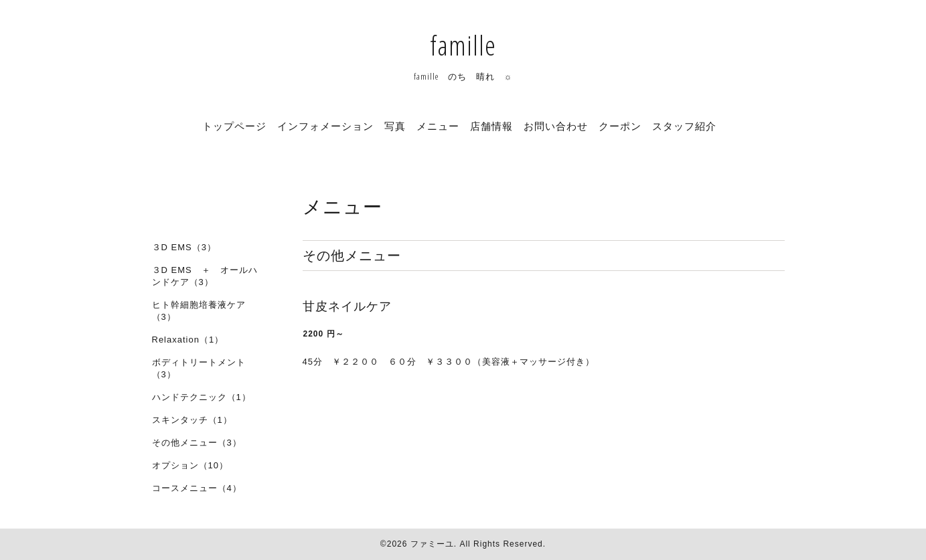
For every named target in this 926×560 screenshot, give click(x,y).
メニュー (438, 126)
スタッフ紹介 (684, 126)
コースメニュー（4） (197, 488)
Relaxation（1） (188, 340)
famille (463, 45)
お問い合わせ (556, 126)
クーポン (620, 126)
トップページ (234, 126)
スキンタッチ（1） (192, 420)
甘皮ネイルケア (347, 306)
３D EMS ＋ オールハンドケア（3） (205, 276)
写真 (395, 126)
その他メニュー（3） (197, 443)
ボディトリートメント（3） (199, 368)
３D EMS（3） (184, 247)
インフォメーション (325, 126)
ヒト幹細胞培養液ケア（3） (199, 311)
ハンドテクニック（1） (202, 397)
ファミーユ (432, 544)
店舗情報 (491, 126)
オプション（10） (190, 465)
